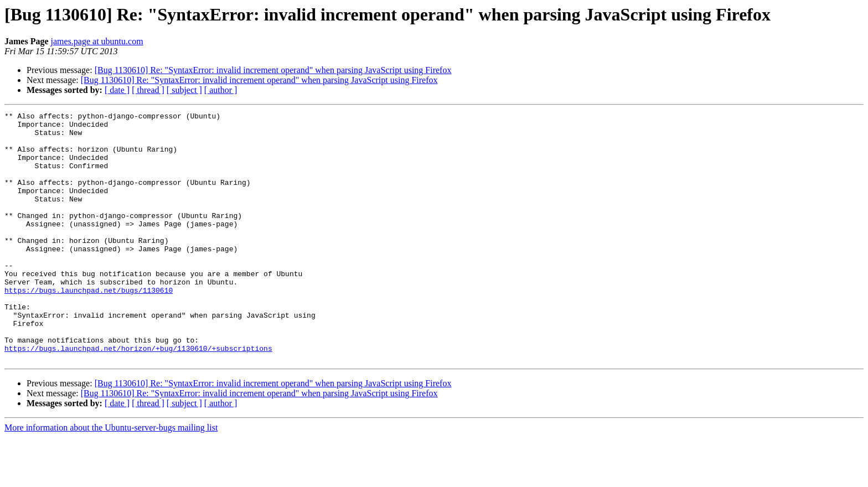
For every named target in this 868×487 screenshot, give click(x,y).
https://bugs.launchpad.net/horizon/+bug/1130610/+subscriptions (138, 396)
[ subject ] (184, 90)
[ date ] (117, 90)
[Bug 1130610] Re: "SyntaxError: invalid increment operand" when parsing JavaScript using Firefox (273, 70)
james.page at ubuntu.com (97, 41)
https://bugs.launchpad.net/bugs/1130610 (89, 327)
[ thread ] (148, 90)
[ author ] (221, 90)
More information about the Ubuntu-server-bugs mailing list (111, 477)
